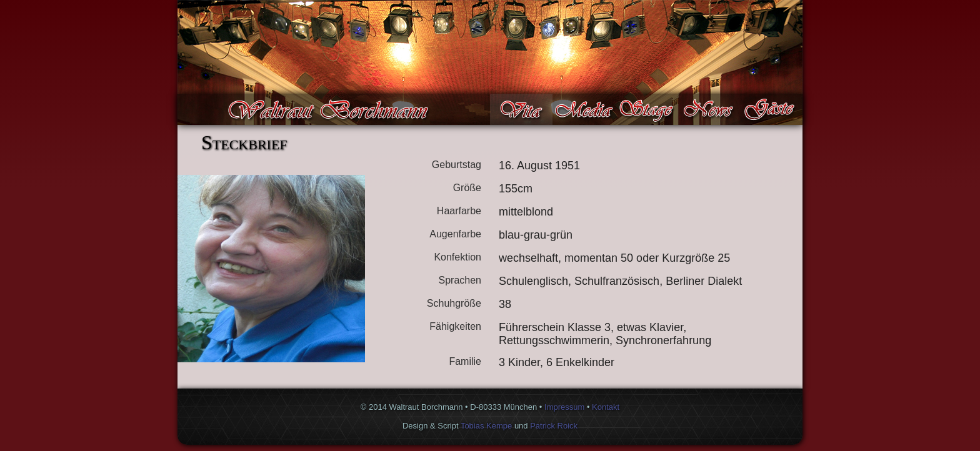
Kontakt (606, 407)
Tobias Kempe (486, 426)
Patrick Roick (554, 426)
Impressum (564, 407)
